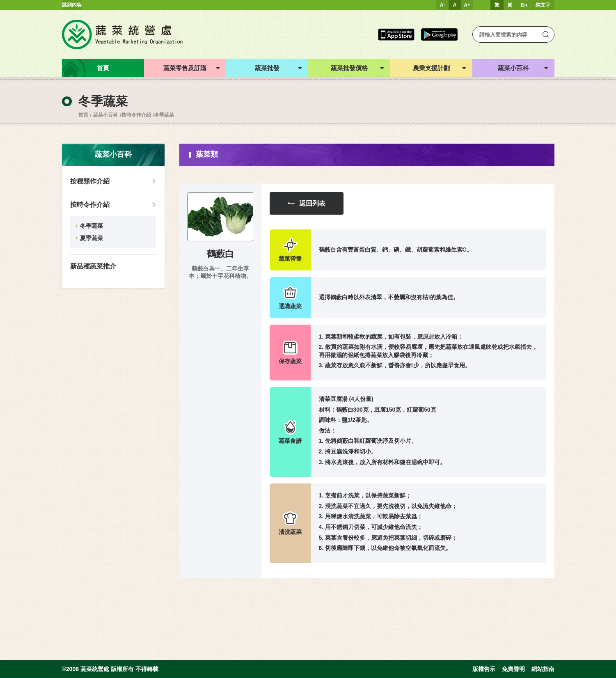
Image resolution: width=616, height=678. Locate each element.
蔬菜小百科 (105, 115)
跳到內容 (72, 5)
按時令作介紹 (136, 115)
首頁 (83, 115)
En (524, 5)
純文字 (543, 5)
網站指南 (543, 669)
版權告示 (484, 669)
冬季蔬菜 (164, 115)
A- (443, 5)
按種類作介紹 (90, 181)
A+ (467, 5)
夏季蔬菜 (92, 238)
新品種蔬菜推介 (93, 266)
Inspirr (40, 675)
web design (13, 675)
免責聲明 (513, 669)
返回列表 (307, 203)
